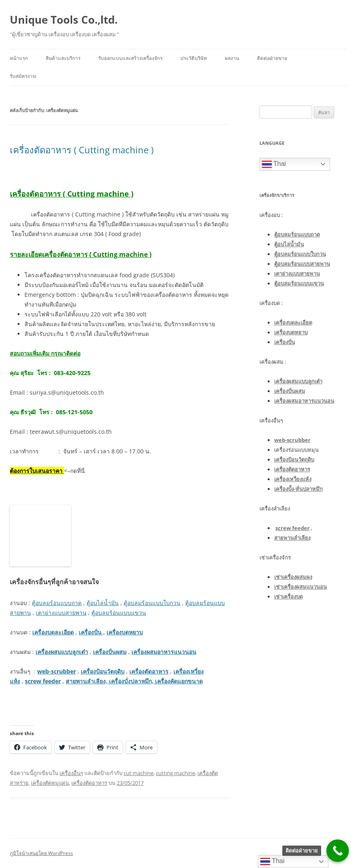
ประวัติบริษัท (194, 58)
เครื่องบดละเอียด (53, 632)
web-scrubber (57, 671)
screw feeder (43, 681)
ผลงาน (232, 58)
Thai (274, 164)
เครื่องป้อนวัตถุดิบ (103, 671)
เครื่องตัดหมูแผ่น (50, 783)
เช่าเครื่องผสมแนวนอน (300, 587)
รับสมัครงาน (23, 76)
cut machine (139, 773)
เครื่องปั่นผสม (110, 652)
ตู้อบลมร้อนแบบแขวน (119, 613)
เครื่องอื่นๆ (71, 773)
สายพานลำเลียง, (87, 681)
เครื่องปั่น (285, 342)
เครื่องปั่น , (92, 632)
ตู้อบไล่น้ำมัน (103, 603)
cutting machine (175, 773)
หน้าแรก (19, 58)
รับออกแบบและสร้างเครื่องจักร (130, 58)
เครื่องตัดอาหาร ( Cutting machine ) (82, 150)
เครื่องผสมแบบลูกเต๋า (62, 652)
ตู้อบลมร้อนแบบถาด (57, 603)
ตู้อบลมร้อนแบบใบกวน (152, 603)
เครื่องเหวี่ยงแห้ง (293, 479)
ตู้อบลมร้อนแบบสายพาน (302, 264)
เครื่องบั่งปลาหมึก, (131, 681)
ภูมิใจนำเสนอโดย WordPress (41, 853)
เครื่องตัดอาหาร (149, 671)
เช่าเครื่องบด (288, 596)
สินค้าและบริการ (63, 58)
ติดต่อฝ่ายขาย (272, 58)
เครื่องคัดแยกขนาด (178, 681)
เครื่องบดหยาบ (125, 632)
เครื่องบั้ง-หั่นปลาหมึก (298, 489)
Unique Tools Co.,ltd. (64, 20)
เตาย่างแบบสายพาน (61, 613)
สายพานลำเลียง (292, 538)
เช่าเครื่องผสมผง (293, 577)
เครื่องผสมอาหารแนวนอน (164, 652)
